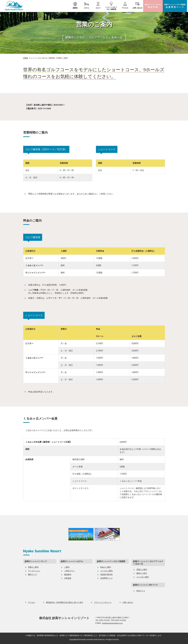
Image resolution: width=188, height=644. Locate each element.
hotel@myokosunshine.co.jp (112, 623)
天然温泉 (68, 578)
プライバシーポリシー (103, 602)
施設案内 (68, 575)
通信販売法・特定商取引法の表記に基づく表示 (64, 602)
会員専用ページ (106, 578)
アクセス (125, 8)
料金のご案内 (106, 567)
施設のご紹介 (142, 573)
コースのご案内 (106, 571)
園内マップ (32, 575)
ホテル (153, 6)
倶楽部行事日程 (106, 575)
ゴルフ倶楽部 (175, 6)
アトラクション (34, 571)
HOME (26, 58)
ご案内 (67, 567)
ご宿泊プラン (69, 571)
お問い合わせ (137, 8)
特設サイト (141, 591)
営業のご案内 (33, 567)
